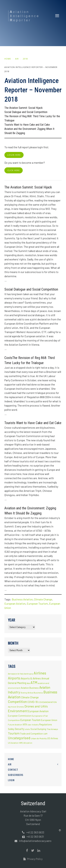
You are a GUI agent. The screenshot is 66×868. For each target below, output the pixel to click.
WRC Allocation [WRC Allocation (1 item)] (26, 743)
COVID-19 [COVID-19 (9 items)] (33, 702)
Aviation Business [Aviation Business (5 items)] (30, 688)
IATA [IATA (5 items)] (25, 724)
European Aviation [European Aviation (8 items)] (38, 711)
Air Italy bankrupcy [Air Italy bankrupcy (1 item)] (25, 674)
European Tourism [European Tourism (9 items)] (30, 720)
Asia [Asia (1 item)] (28, 683)
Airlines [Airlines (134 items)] (40, 673)
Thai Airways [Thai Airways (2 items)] (52, 729)
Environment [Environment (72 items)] (18, 711)
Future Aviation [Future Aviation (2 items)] (15, 724)
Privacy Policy (33, 859)
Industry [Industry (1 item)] (35, 725)
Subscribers (16, 775)
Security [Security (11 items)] (20, 729)
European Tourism (37, 604)
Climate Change (43, 599)
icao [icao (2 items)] (29, 724)
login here (14, 155)
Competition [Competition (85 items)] (17, 701)
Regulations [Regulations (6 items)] (46, 724)
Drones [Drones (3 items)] (20, 707)
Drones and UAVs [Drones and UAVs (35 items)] (36, 706)
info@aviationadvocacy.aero (35, 841)
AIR (17, 59)
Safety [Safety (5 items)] (11, 729)
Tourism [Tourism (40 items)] (14, 733)
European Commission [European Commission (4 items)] (20, 716)
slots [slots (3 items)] (27, 729)
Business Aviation (22, 599)
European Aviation (15, 604)
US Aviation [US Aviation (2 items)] (13, 743)
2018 (25, 59)
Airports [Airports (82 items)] (14, 678)
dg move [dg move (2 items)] (12, 707)
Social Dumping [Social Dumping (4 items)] (38, 729)
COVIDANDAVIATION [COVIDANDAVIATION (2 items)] (47, 702)
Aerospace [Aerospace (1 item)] (12, 674)
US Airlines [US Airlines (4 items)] (53, 738)
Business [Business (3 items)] (38, 693)
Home (8, 59)
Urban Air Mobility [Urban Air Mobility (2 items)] (39, 738)
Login (11, 780)
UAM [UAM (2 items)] (45, 734)
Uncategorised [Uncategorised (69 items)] (19, 738)
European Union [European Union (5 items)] (49, 720)
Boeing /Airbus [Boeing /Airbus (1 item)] (27, 693)
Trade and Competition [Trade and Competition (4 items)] (31, 734)
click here (14, 170)
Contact (13, 769)
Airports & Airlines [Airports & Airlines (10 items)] (31, 678)
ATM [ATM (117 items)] (34, 682)
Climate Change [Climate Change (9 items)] (30, 697)
